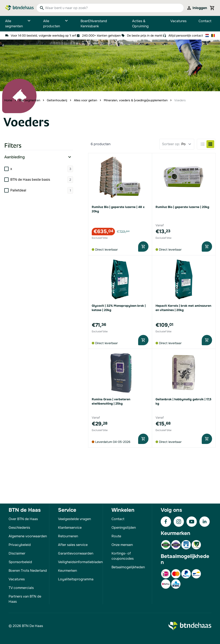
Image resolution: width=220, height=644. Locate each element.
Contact (205, 21)
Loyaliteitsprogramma (76, 579)
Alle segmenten (18, 24)
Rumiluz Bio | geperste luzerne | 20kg (182, 207)
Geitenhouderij (57, 100)
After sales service (73, 545)
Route (116, 536)
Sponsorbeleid (20, 562)
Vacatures (178, 21)
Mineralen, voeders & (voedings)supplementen (136, 100)
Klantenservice (70, 528)
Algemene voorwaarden (28, 536)
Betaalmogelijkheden (128, 567)
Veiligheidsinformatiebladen (80, 562)
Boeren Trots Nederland (28, 571)
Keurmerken (67, 571)
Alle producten (56, 24)
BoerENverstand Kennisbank (94, 24)
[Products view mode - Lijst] (203, 144)
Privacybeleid (20, 545)
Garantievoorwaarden (76, 553)
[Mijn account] (197, 8)
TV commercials (21, 588)
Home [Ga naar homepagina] (8, 100)
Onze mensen (122, 545)
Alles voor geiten (86, 100)
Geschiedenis (19, 528)
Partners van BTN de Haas (25, 599)
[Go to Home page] (19, 8)
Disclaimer (17, 553)
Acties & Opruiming (140, 24)
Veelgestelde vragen (74, 519)
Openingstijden (124, 528)
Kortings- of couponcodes (123, 556)
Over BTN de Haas (23, 519)
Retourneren (68, 536)
